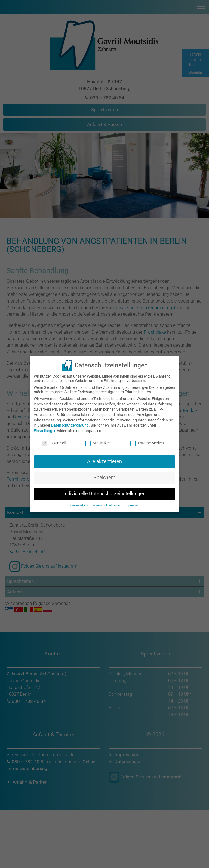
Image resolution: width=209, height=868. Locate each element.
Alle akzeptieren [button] (104, 459)
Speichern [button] (104, 475)
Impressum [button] (133, 503)
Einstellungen (45, 428)
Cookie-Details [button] (79, 503)
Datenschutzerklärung (70, 423)
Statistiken (98, 440)
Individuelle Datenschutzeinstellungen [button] (104, 491)
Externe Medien (147, 440)
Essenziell (54, 440)
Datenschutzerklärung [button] (107, 503)
